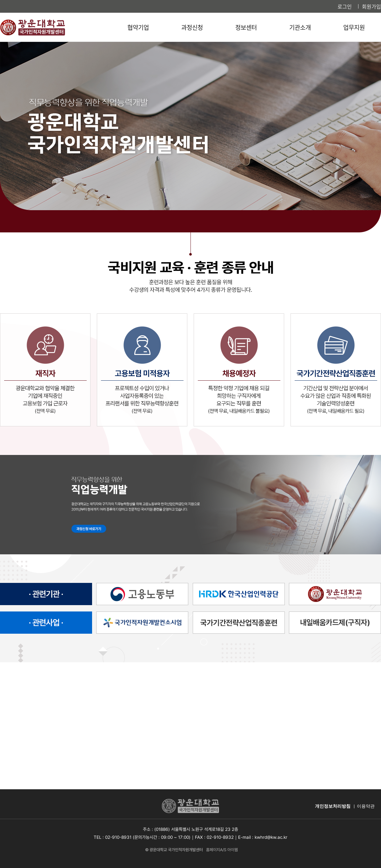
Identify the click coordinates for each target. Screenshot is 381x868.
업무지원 (354, 27)
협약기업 (138, 27)
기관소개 (300, 27)
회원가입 (371, 6)
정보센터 (246, 27)
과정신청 (192, 27)
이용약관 (366, 806)
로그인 (345, 6)
